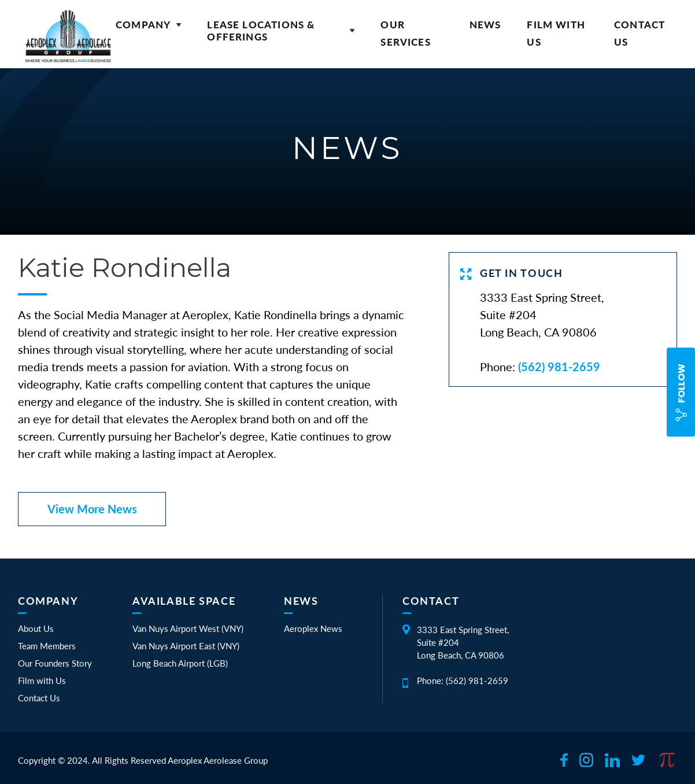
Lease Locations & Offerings (281, 31)
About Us (36, 628)
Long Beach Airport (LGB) (180, 663)
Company (148, 25)
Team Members (47, 646)
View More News (92, 509)
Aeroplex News (313, 628)
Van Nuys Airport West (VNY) (188, 628)
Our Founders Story (55, 663)
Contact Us (39, 698)
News (485, 25)
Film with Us (42, 681)
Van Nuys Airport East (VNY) (186, 646)
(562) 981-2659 (559, 367)
